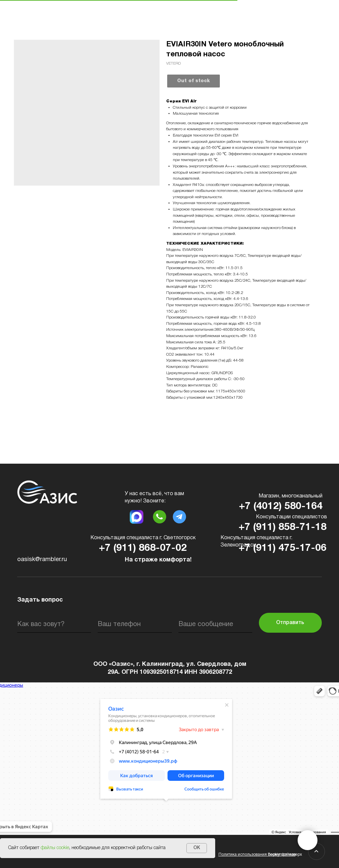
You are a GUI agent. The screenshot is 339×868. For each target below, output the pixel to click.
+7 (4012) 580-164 (281, 507)
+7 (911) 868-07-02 (143, 548)
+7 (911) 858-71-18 (283, 527)
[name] (54, 624)
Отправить (290, 623)
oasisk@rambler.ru (42, 560)
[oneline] (215, 624)
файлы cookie (55, 848)
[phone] (135, 624)
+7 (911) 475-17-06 (283, 548)
